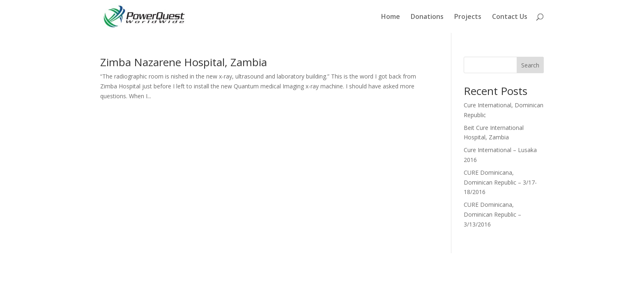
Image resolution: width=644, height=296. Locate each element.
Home (391, 17)
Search (530, 65)
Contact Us (510, 17)
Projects (468, 17)
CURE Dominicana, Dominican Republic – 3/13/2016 (492, 214)
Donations (427, 17)
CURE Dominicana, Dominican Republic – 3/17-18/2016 (500, 182)
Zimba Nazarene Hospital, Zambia (184, 62)
